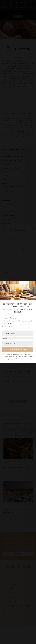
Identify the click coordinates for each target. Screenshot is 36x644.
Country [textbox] (6, 338)
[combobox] (18, 338)
